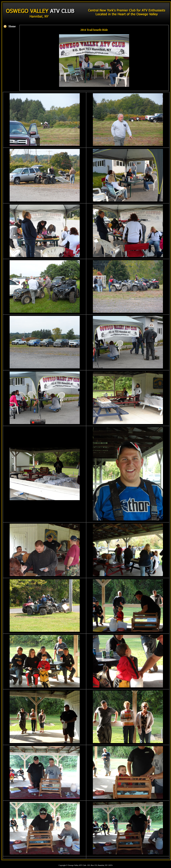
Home (12, 26)
